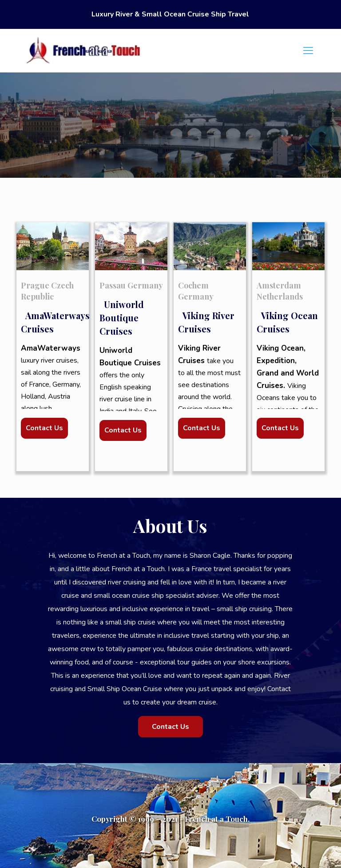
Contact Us (44, 428)
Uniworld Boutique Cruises (122, 318)
